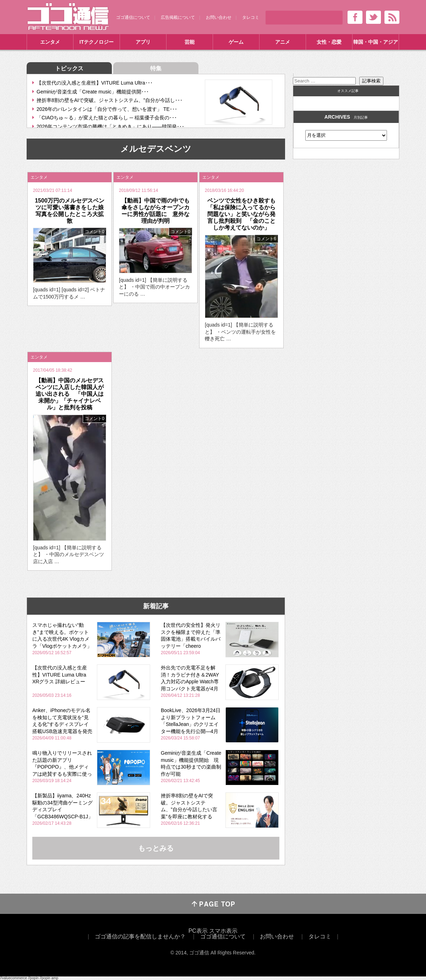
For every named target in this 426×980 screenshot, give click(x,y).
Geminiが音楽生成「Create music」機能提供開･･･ (93, 92)
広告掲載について (178, 17)
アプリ (143, 42)
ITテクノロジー (97, 42)
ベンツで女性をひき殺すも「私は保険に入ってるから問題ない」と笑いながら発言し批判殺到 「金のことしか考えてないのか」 (241, 214)
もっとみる (156, 848)
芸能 (190, 42)
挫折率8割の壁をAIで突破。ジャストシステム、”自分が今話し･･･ (110, 100)
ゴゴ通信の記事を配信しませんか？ (140, 936)
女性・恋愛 (329, 42)
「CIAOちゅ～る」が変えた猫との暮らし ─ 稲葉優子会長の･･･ (107, 118)
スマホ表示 (223, 931)
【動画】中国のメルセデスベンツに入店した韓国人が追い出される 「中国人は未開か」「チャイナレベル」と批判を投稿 (70, 394)
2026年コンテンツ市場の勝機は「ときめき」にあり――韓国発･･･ (110, 126)
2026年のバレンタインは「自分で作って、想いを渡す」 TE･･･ (107, 109)
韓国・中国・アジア (376, 42)
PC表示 (198, 931)
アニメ (283, 42)
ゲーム (236, 42)
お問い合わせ (219, 17)
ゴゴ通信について (133, 17)
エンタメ (50, 42)
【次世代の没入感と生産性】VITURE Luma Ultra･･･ (95, 83)
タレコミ (251, 17)
